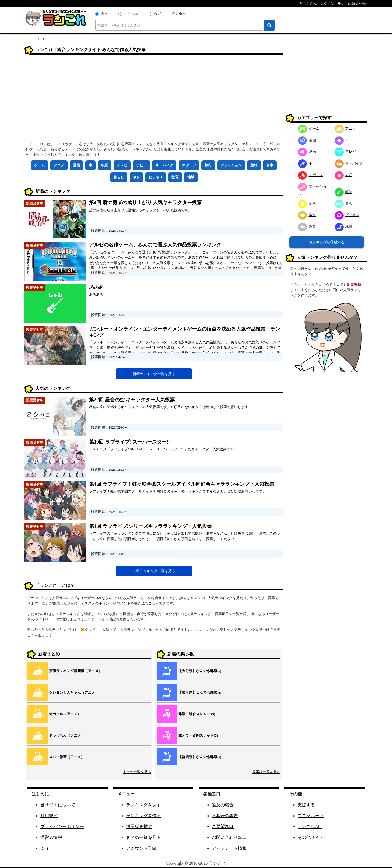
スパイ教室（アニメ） (67, 757)
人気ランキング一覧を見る (154, 571)
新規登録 (354, 285)
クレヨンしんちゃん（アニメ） (74, 692)
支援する (306, 805)
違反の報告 (223, 805)
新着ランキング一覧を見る (154, 374)
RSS (44, 848)
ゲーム (40, 165)
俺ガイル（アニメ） (65, 714)
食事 (270, 165)
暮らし (119, 177)
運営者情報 (51, 837)
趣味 (254, 165)
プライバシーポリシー (62, 827)
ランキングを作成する (327, 242)
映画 (105, 165)
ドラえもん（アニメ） (67, 735)
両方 (104, 13)
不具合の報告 (225, 816)
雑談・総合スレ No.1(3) (197, 714)
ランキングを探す (143, 805)
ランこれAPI (310, 827)
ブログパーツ (311, 816)
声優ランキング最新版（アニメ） (76, 671)
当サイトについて (58, 805)
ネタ (136, 177)
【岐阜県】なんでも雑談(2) (200, 692)
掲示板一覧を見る (266, 772)
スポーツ (189, 165)
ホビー (141, 165)
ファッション (231, 165)
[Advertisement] (154, 100)
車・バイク (164, 165)
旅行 (208, 165)
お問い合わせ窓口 (229, 837)
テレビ (122, 165)
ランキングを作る (143, 816)
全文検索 (179, 13)
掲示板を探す (139, 827)
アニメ (59, 165)
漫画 (76, 165)
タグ (157, 13)
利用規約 (49, 816)
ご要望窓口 (223, 827)
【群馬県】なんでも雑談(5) (200, 757)
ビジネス (156, 177)
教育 (175, 177)
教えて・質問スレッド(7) (198, 735)
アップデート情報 (229, 848)
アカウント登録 (141, 848)
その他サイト (311, 837)
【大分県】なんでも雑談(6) (200, 671)
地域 (191, 177)
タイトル (131, 13)
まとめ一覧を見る (137, 772)
